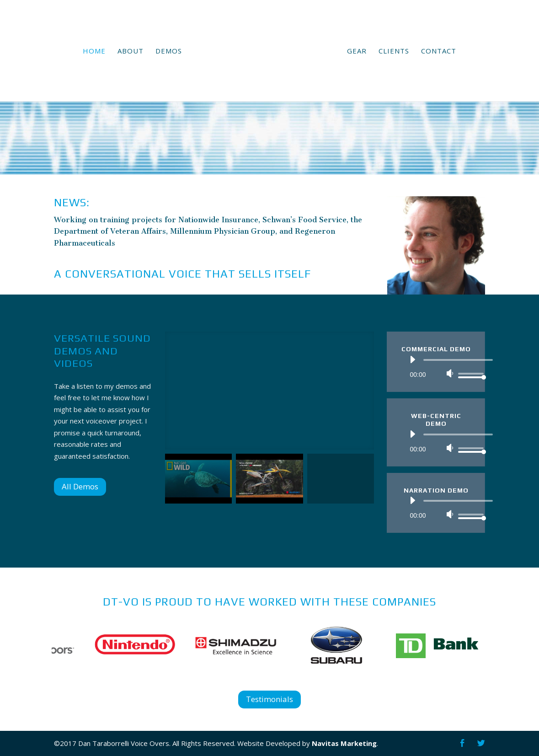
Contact (439, 51)
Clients (394, 51)
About (131, 51)
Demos (169, 51)
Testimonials (269, 699)
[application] (442, 367)
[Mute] (450, 373)
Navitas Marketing (344, 743)
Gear (357, 51)
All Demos (80, 486)
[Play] (412, 359)
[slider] (458, 360)
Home (94, 51)
